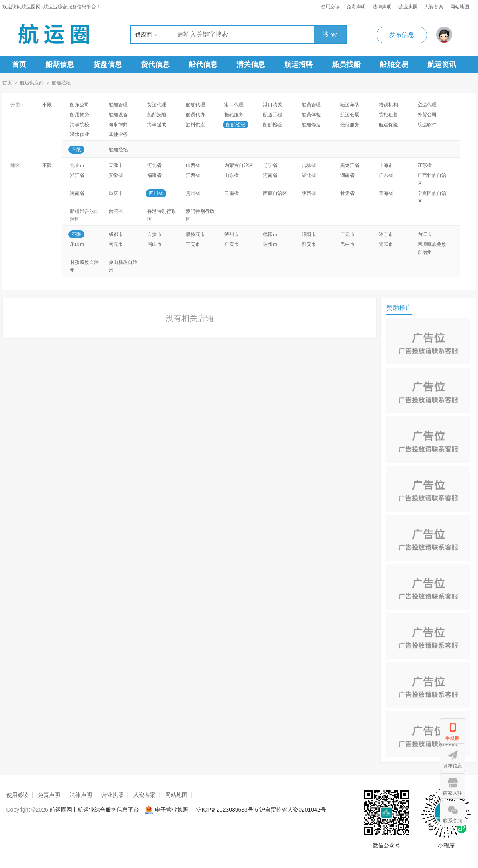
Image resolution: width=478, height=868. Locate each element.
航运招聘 (299, 64)
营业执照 (408, 7)
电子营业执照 (167, 810)
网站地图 (460, 7)
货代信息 (155, 64)
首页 (19, 64)
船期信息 (60, 64)
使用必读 (330, 7)
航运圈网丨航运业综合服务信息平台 (94, 810)
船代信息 (203, 64)
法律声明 (382, 7)
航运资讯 (442, 64)
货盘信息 (107, 64)
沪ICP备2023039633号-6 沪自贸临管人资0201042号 (261, 810)
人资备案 (434, 7)
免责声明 (356, 7)
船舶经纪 (61, 83)
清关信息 (251, 64)
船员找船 (346, 64)
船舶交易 (394, 64)
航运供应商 (32, 83)
